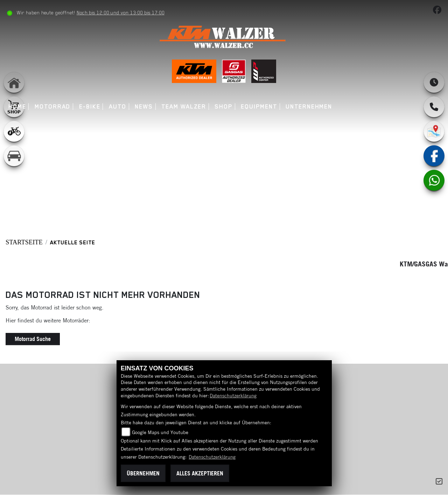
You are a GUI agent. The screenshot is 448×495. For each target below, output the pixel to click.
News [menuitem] (145, 107)
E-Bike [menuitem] (91, 107)
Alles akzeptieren (200, 473)
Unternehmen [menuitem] (310, 107)
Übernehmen (143, 473)
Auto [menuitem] (119, 107)
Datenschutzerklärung (233, 396)
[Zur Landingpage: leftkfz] (14, 156)
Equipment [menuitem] (260, 107)
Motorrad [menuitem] (54, 107)
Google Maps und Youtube (160, 432)
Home (18, 107)
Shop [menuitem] (225, 107)
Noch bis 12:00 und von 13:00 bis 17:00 (122, 13)
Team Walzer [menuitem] (185, 107)
